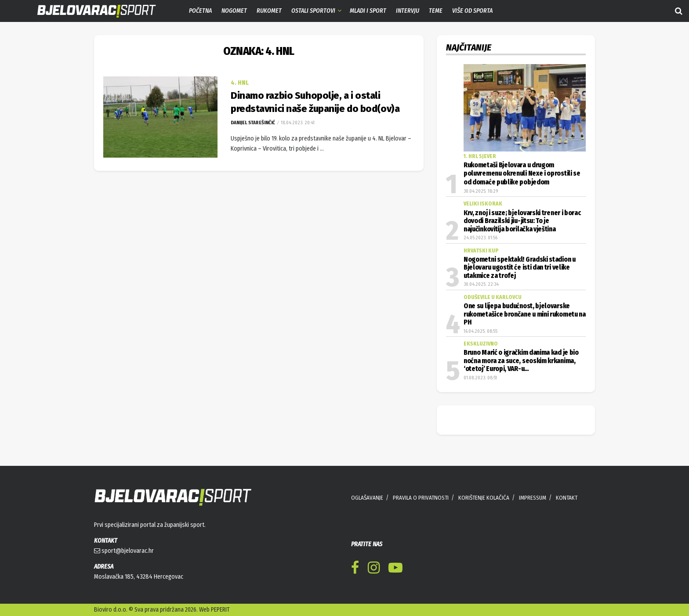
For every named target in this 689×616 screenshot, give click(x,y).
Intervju (408, 11)
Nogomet (234, 11)
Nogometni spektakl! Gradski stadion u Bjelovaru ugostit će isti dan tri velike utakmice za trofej (520, 268)
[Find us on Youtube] (395, 569)
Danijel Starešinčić (253, 123)
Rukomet (269, 11)
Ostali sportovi (313, 11)
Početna (200, 11)
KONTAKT (567, 498)
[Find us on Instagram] (374, 569)
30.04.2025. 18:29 (481, 191)
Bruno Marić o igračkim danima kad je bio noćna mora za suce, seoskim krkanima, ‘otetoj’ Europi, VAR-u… (521, 361)
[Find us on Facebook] (355, 569)
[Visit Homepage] (90, 11)
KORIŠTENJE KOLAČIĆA (484, 498)
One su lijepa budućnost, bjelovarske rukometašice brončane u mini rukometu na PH (525, 314)
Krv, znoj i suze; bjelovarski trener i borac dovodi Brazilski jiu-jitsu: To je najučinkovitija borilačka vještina (522, 221)
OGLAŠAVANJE (367, 498)
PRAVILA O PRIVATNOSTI (421, 498)
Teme (436, 11)
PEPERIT (220, 610)
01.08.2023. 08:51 (480, 378)
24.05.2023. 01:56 (480, 238)
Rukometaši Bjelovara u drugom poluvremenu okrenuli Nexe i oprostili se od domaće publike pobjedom (522, 174)
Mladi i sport (368, 11)
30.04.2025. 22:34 (481, 284)
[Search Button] (679, 11)
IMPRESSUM (533, 498)
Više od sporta (472, 11)
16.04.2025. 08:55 (480, 331)
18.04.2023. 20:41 (297, 123)
